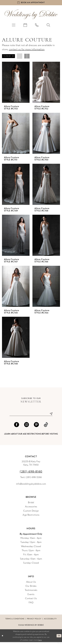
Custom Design (31, 513)
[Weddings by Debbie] (31, 15)
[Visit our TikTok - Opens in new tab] (46, 426)
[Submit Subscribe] (50, 415)
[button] (14, 26)
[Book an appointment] (31, 3)
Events (31, 596)
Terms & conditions (15, 621)
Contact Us (31, 600)
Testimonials (31, 592)
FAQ (31, 604)
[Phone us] (37, 26)
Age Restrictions (31, 517)
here (40, 642)
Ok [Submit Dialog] (59, 638)
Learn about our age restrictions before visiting (31, 436)
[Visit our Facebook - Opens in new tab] (17, 426)
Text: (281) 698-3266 (31, 479)
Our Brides (31, 588)
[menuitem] (14, 26)
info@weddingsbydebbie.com (31, 486)
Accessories (31, 508)
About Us (31, 584)
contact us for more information (27, 50)
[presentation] (16, 83)
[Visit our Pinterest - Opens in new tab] (36, 426)
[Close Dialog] (3, 638)
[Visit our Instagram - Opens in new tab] (27, 426)
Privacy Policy (34, 621)
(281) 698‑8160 (31, 473)
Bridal (31, 504)
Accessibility (50, 621)
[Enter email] (31, 415)
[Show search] (48, 26)
